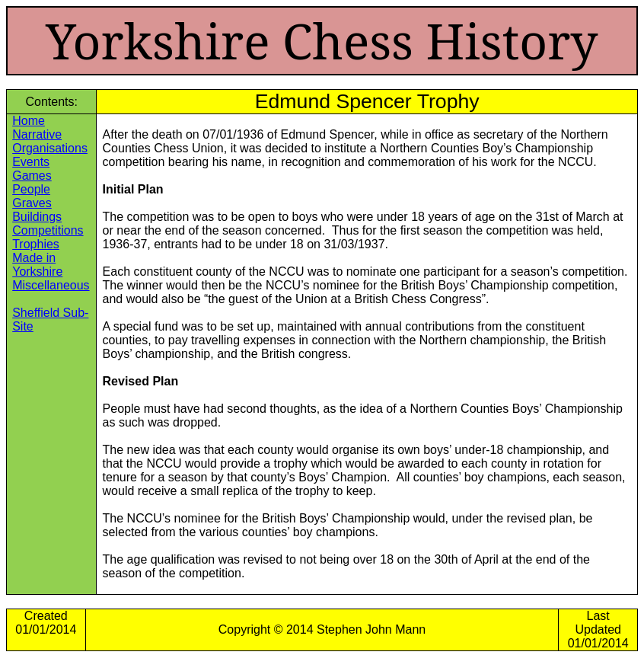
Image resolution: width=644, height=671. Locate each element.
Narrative (37, 134)
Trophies (36, 244)
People (31, 189)
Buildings (37, 217)
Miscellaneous (51, 285)
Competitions (48, 230)
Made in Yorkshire (37, 265)
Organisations (50, 148)
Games (32, 176)
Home (29, 121)
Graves (32, 203)
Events (31, 162)
